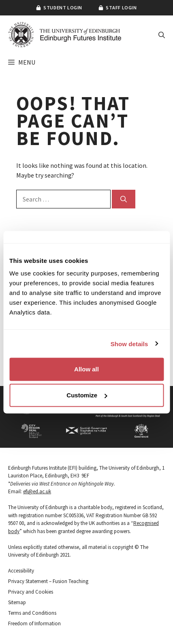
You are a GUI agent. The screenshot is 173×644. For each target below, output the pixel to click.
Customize (87, 395)
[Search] (124, 199)
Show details (129, 344)
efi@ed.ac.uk (37, 491)
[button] (162, 35)
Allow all (86, 369)
